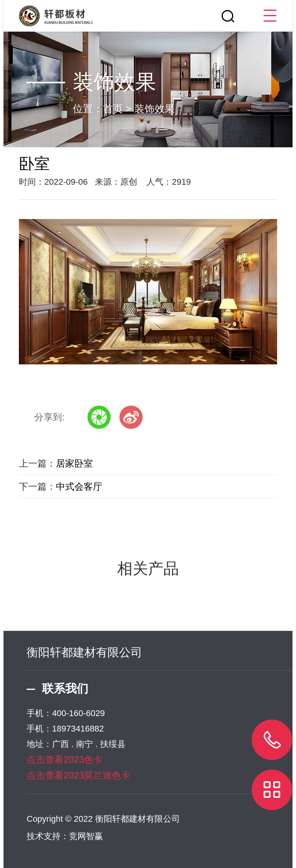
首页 (113, 109)
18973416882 (78, 729)
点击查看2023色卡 (65, 759)
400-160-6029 (78, 713)
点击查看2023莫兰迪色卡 (78, 775)
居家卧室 (74, 463)
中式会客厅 (79, 486)
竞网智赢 (86, 836)
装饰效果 (155, 109)
